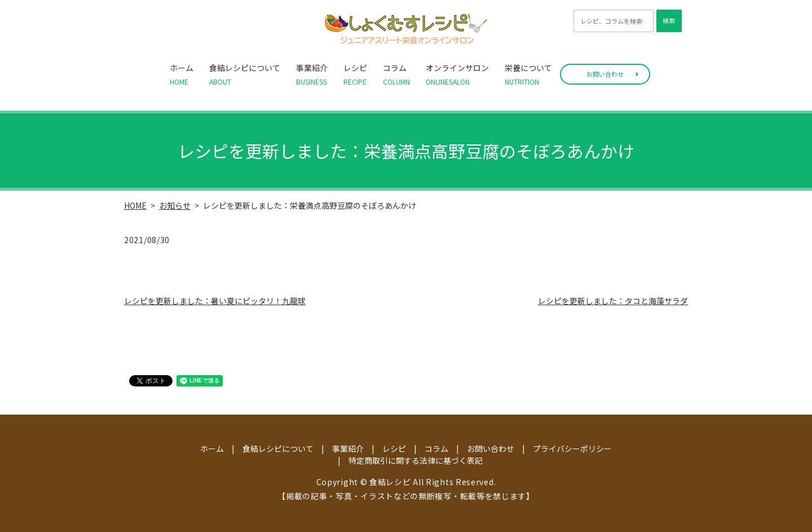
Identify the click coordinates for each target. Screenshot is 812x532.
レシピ (355, 74)
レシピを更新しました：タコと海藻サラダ (613, 301)
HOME (135, 205)
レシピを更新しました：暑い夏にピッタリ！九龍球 (215, 301)
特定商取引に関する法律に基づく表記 (416, 460)
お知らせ (175, 205)
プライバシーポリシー (572, 449)
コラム (396, 74)
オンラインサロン (457, 74)
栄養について (528, 74)
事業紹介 (312, 74)
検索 (669, 20)
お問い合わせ (605, 74)
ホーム (182, 74)
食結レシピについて (245, 74)
